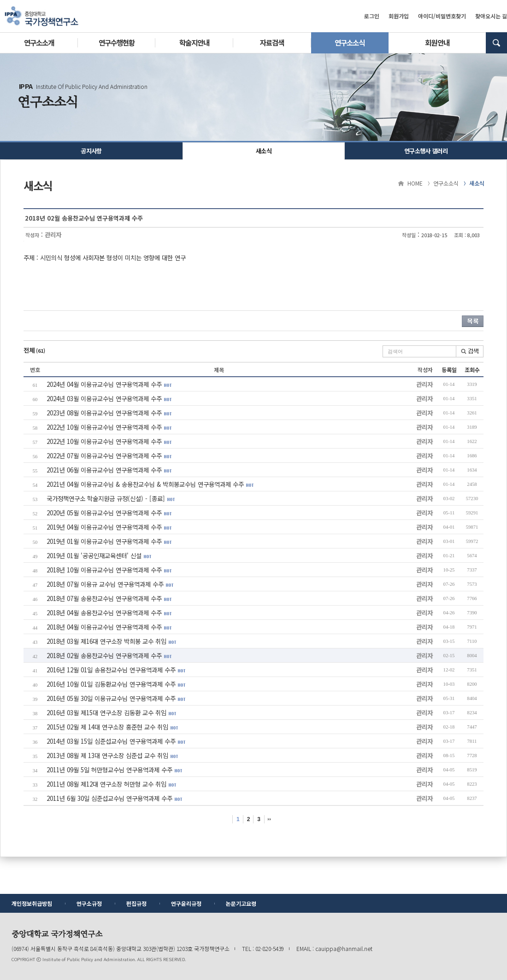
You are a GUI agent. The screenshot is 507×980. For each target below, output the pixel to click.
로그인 (372, 16)
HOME (415, 183)
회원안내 (437, 42)
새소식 (264, 151)
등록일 (449, 370)
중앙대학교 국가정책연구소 (41, 16)
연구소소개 (39, 42)
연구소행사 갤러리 (426, 151)
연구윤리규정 (186, 903)
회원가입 (399, 16)
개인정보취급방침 (32, 903)
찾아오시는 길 (491, 16)
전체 (34, 350)
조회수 (472, 370)
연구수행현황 (117, 42)
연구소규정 (89, 903)
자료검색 (272, 42)
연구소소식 (350, 42)
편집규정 (136, 903)
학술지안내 (194, 42)
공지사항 (91, 151)
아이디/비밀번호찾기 (442, 16)
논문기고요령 (241, 903)
